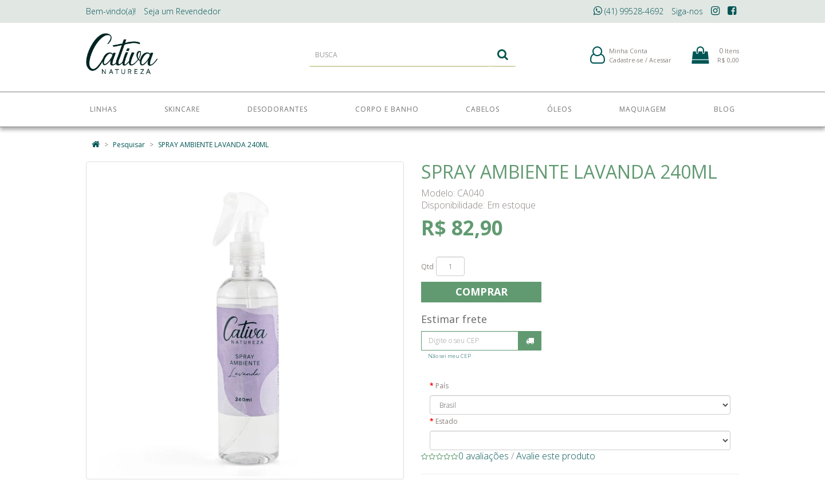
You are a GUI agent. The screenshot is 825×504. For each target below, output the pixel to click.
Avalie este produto (556, 456)
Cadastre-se (626, 62)
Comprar (482, 292)
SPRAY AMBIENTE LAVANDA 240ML (213, 145)
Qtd (427, 267)
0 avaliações (484, 456)
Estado (447, 421)
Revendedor (182, 11)
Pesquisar (129, 145)
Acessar (660, 62)
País (442, 386)
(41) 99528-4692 (628, 11)
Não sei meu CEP (449, 356)
